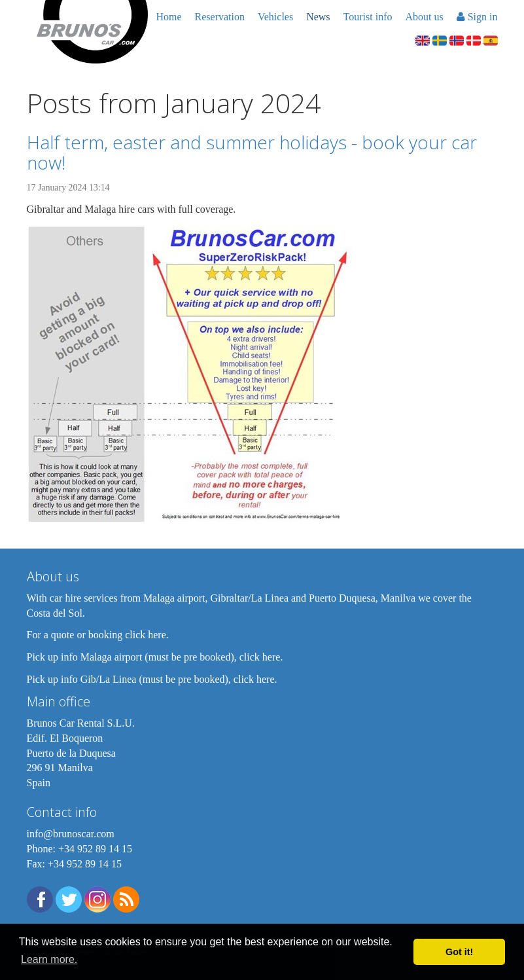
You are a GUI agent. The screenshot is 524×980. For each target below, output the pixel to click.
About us (424, 17)
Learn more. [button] (49, 959)
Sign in (477, 17)
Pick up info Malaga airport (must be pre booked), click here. (155, 657)
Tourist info (368, 17)
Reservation (220, 17)
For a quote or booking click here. (98, 635)
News (318, 17)
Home (168, 17)
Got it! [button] (459, 952)
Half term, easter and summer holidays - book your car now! (252, 152)
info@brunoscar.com (71, 834)
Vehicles (275, 17)
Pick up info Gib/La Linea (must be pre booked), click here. (152, 679)
